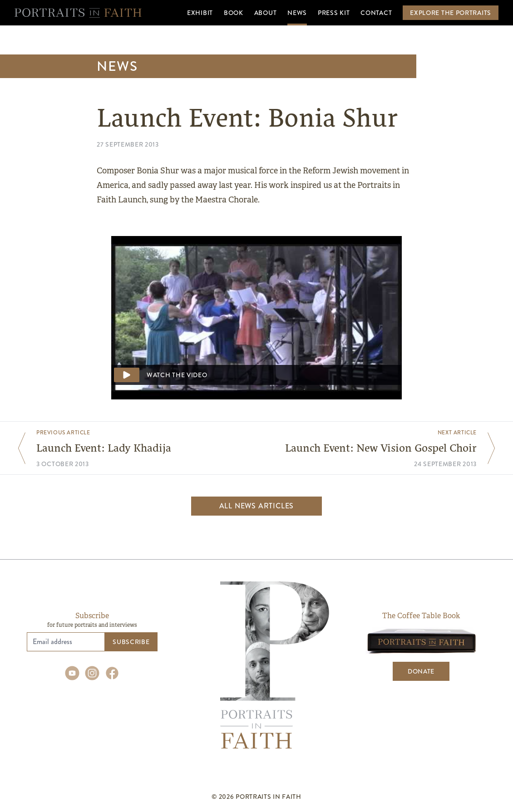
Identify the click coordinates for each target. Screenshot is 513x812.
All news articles (257, 506)
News (117, 66)
